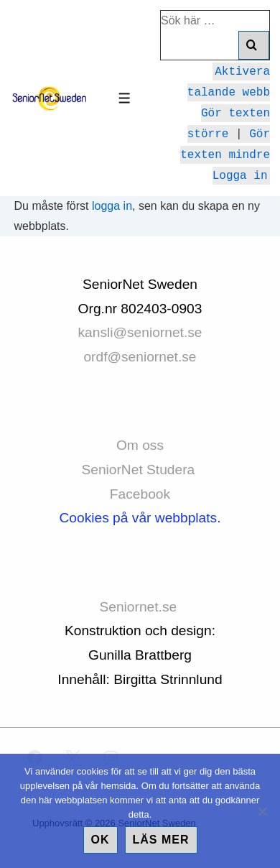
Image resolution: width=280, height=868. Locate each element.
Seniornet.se (140, 607)
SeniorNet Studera (140, 470)
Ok (101, 840)
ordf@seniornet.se (140, 357)
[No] (262, 811)
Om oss (140, 445)
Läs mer (161, 840)
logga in (112, 206)
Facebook (140, 494)
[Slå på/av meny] (125, 98)
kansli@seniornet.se (140, 332)
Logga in (240, 175)
